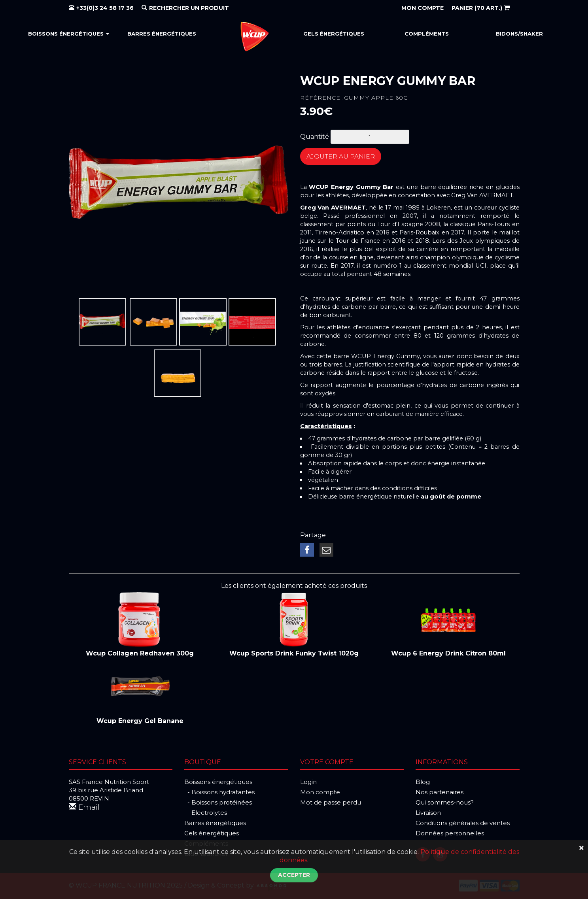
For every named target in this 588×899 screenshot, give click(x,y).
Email (85, 807)
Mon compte (320, 791)
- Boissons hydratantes (219, 791)
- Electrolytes (206, 812)
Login (308, 781)
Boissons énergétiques (69, 34)
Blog (423, 781)
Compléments (427, 34)
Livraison (428, 812)
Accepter (294, 875)
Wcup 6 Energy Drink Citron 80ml (448, 653)
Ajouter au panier (347, 158)
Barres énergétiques (162, 34)
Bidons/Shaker (519, 34)
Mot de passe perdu (331, 802)
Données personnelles (450, 832)
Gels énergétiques (334, 34)
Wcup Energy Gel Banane (140, 720)
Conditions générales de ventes (463, 822)
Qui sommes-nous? (445, 802)
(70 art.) (481, 8)
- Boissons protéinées (218, 802)
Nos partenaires (440, 791)
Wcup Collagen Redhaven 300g (140, 653)
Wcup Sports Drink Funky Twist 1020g (294, 653)
